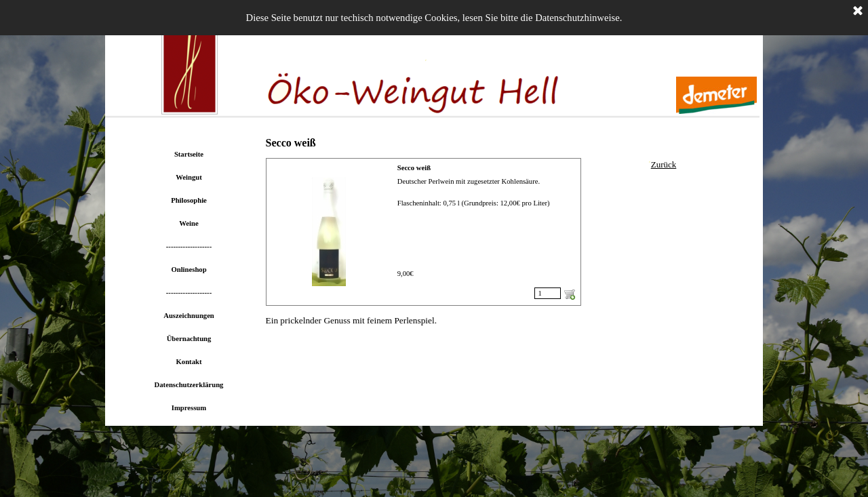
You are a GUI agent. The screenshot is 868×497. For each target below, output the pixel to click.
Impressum (189, 408)
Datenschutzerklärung (189, 385)
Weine (189, 223)
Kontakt (189, 362)
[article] (423, 232)
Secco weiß (414, 168)
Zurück (664, 164)
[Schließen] (858, 12)
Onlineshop (189, 270)
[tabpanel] (664, 165)
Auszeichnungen (189, 316)
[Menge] (548, 293)
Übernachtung (189, 339)
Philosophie (189, 200)
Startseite (189, 154)
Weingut (189, 177)
